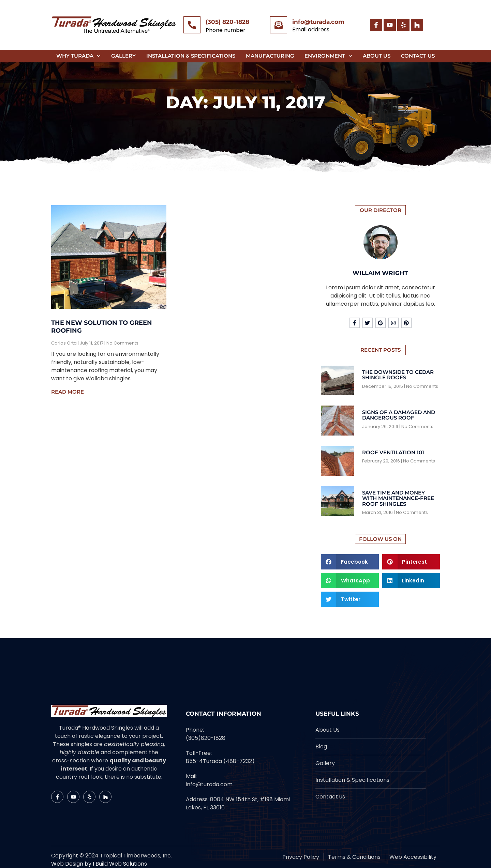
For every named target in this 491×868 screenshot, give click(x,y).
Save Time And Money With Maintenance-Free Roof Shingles (398, 498)
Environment (328, 56)
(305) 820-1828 (227, 22)
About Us (377, 56)
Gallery (123, 56)
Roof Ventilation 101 (393, 452)
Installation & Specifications (191, 56)
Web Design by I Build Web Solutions (99, 864)
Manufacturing (270, 56)
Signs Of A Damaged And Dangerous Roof (399, 415)
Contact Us (418, 56)
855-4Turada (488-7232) (220, 761)
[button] (350, 562)
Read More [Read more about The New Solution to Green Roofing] (68, 392)
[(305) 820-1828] (192, 25)
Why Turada (78, 56)
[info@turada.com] (279, 25)
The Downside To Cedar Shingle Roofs (398, 375)
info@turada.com (318, 22)
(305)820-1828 (206, 738)
